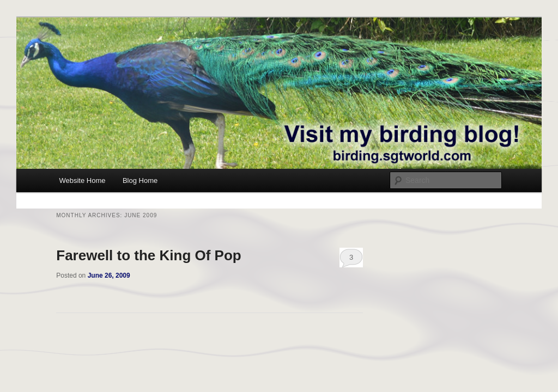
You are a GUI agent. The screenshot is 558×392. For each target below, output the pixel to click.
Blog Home (140, 180)
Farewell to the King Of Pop (148, 255)
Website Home (82, 180)
